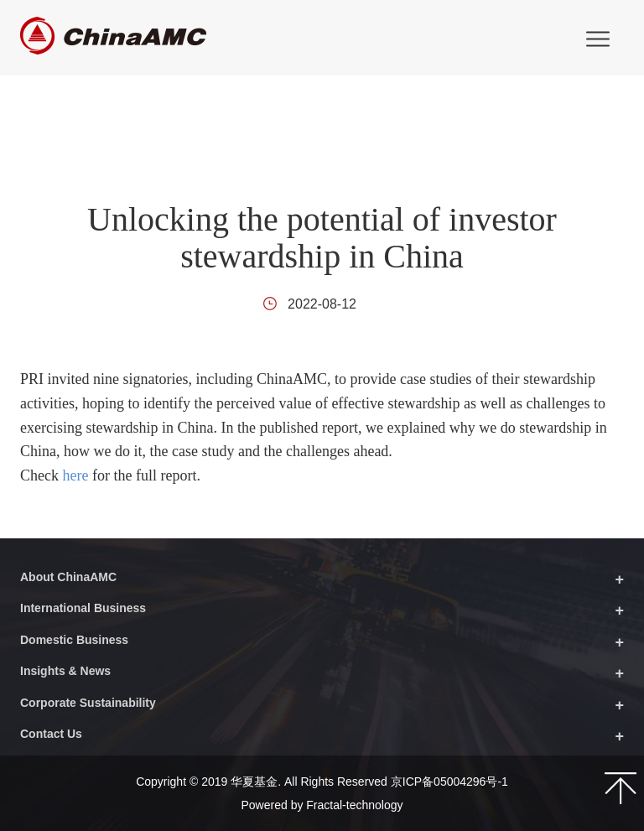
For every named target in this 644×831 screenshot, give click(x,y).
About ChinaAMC (68, 577)
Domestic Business (74, 640)
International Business (83, 608)
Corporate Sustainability (88, 703)
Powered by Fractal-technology (322, 805)
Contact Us (51, 734)
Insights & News (65, 671)
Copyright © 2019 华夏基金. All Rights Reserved (263, 782)
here (75, 475)
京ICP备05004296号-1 (449, 782)
